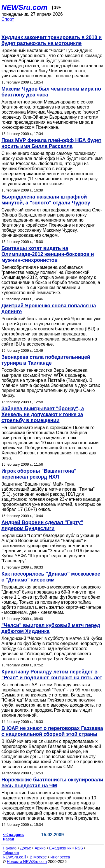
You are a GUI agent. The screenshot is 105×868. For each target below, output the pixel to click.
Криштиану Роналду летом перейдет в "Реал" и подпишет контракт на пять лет (52, 675)
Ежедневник (60, 848)
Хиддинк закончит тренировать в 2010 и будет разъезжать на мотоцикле (52, 40)
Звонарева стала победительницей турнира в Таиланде (46, 360)
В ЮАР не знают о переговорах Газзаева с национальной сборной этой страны (52, 731)
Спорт (8, 19)
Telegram (11, 853)
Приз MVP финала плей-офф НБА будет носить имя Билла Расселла (51, 143)
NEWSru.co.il (14, 857)
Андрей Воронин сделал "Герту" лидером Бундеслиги (42, 525)
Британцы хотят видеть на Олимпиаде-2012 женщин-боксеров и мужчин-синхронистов (48, 254)
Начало (10, 848)
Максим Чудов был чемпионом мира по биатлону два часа (51, 92)
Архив (40, 848)
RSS (79, 848)
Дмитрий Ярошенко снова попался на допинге (49, 309)
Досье (25, 848)
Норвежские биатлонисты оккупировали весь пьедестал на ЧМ (52, 783)
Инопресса (60, 857)
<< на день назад (13, 837)
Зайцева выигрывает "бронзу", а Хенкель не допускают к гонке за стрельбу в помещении (43, 414)
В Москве (38, 857)
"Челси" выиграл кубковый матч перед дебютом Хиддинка (51, 628)
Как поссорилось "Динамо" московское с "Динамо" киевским (51, 577)
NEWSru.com (25, 7)
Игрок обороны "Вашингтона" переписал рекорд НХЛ (39, 474)
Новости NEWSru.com (27, 862)
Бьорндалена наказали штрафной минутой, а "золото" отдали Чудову (46, 200)
